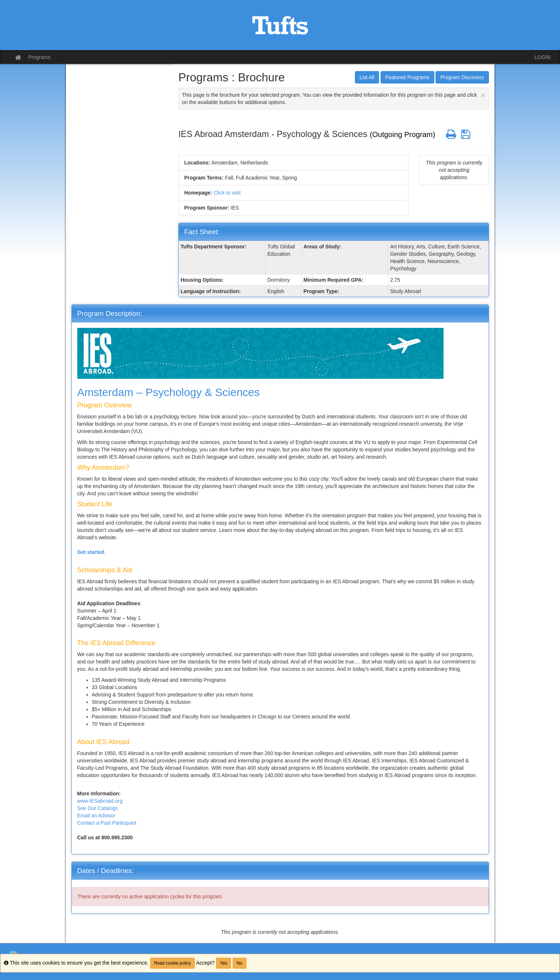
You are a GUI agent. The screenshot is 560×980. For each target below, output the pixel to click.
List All (367, 77)
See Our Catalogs (98, 808)
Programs (39, 57)
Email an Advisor (96, 816)
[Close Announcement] (483, 95)
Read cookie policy (173, 963)
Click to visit (227, 193)
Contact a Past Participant (107, 823)
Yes (224, 963)
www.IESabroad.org (100, 801)
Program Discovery (462, 77)
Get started (91, 552)
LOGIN (542, 57)
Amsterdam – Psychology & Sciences (169, 392)
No (239, 963)
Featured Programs (407, 77)
